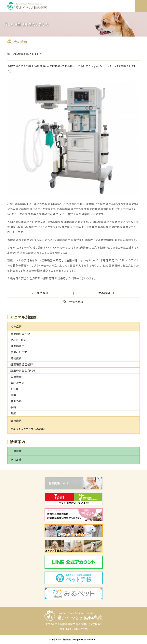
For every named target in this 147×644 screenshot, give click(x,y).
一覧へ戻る (73, 302)
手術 (13, 407)
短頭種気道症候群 (22, 364)
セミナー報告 (19, 340)
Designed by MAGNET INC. (85, 639)
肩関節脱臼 (18, 346)
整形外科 (16, 401)
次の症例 (107, 293)
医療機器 (16, 377)
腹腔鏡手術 (18, 383)
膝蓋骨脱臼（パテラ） (23, 370)
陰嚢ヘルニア (19, 352)
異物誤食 (16, 358)
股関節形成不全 (20, 334)
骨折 (13, 413)
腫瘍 (13, 395)
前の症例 (40, 293)
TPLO (14, 389)
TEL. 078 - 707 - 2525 (73, 629)
